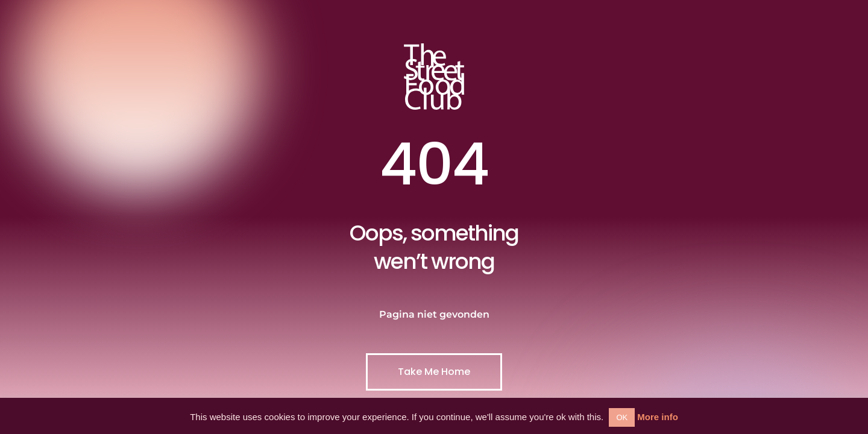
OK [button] (622, 417)
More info (658, 417)
